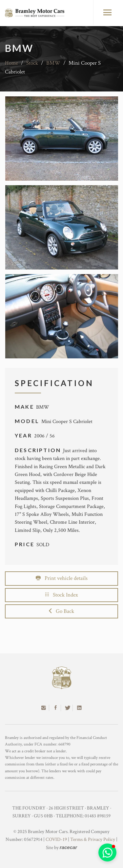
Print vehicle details (62, 578)
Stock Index (62, 595)
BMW (53, 63)
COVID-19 (56, 839)
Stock (32, 63)
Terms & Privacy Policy (93, 839)
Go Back (61, 611)
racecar (68, 847)
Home (11, 63)
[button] (107, 852)
